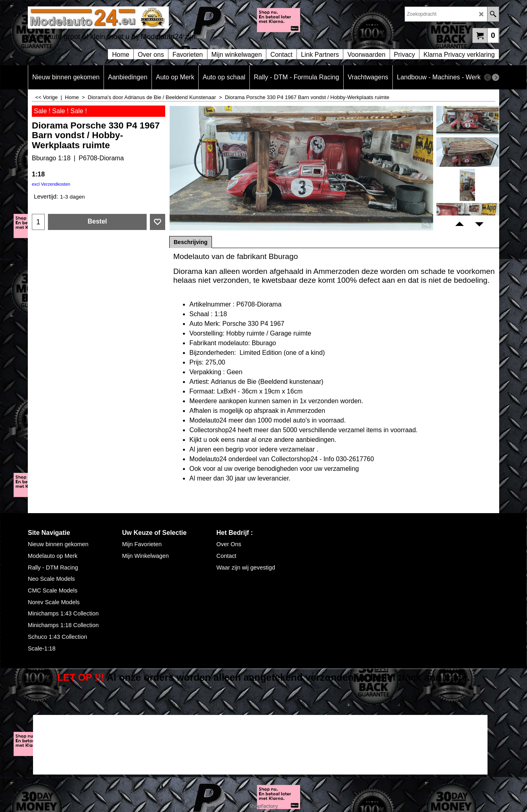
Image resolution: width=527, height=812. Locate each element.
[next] (496, 77)
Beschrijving (191, 242)
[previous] (488, 77)
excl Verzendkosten (51, 184)
